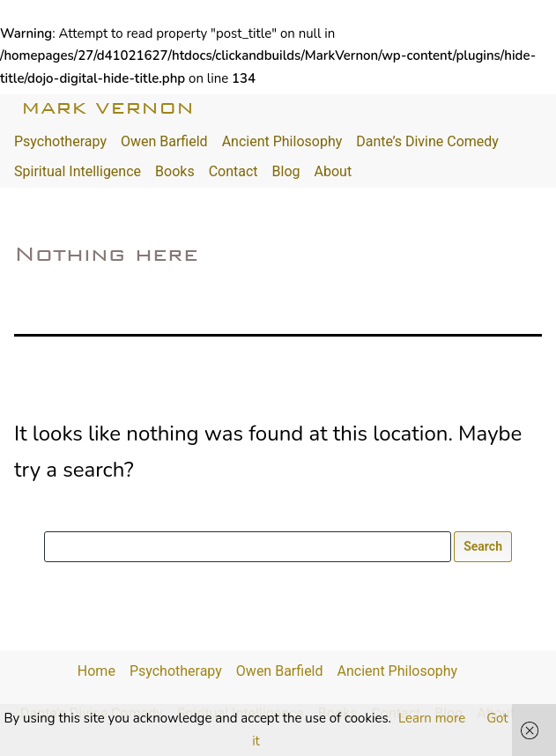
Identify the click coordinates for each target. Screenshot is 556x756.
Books (175, 171)
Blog (286, 171)
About (334, 171)
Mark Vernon (107, 108)
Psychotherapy (60, 141)
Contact (234, 171)
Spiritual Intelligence (78, 171)
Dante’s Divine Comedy (427, 141)
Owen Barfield (164, 141)
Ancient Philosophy (282, 141)
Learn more (432, 718)
